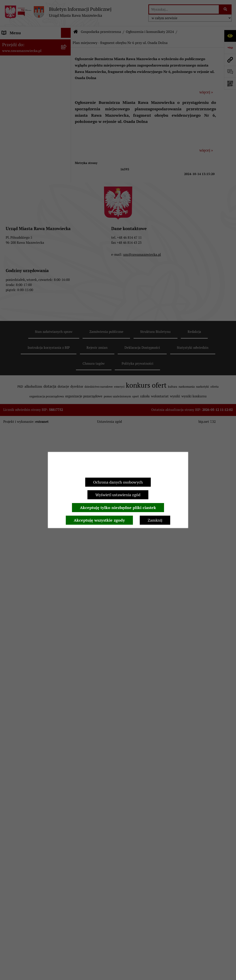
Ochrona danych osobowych (118, 482)
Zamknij (155, 520)
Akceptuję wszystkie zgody (99, 520)
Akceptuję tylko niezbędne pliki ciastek (118, 508)
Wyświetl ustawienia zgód (118, 495)
